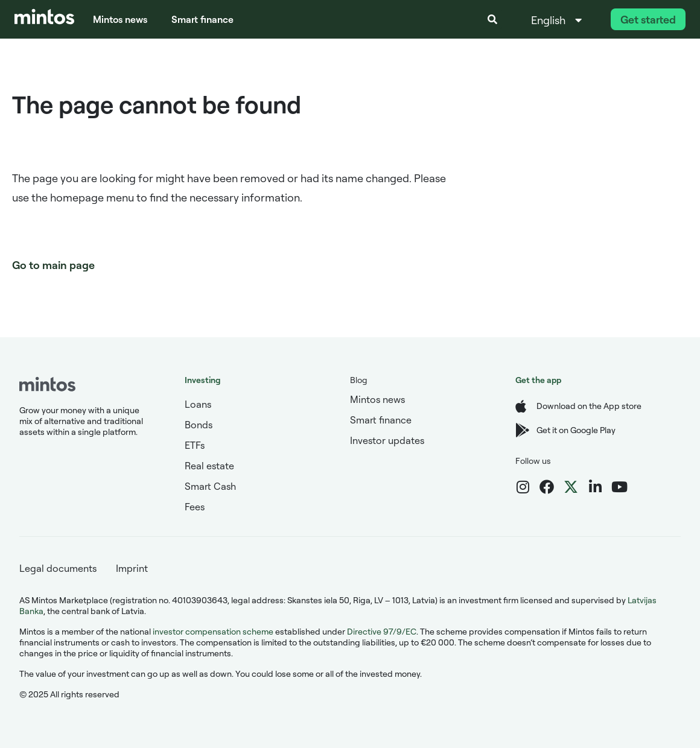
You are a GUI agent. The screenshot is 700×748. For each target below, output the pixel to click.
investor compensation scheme (213, 631)
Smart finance (202, 19)
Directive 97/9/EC (382, 631)
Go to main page (53, 265)
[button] (492, 19)
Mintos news (120, 19)
